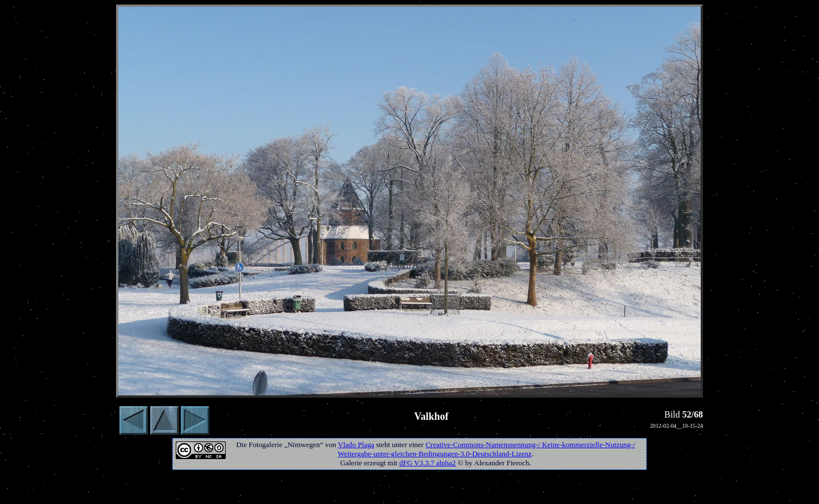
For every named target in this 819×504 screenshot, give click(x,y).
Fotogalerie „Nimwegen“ (286, 445)
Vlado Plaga (356, 445)
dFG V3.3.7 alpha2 (427, 463)
